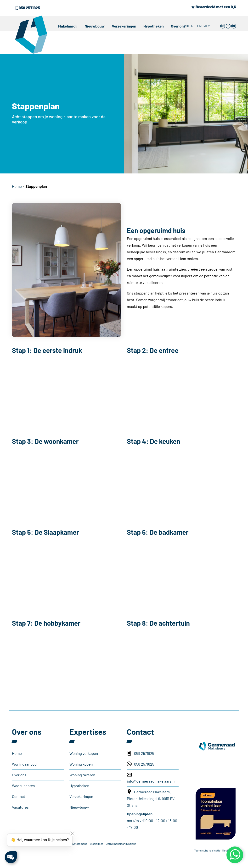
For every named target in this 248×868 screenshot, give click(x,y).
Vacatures (20, 807)
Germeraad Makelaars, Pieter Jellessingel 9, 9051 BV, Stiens (151, 798)
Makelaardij (68, 26)
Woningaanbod (24, 764)
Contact (19, 796)
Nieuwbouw (95, 26)
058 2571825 (27, 8)
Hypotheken (154, 26)
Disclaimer (96, 844)
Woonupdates (23, 786)
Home (17, 186)
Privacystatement (76, 844)
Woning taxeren (82, 775)
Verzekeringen (124, 26)
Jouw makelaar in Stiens (121, 844)
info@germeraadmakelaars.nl (151, 778)
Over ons (178, 26)
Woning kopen (81, 764)
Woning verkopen (84, 753)
